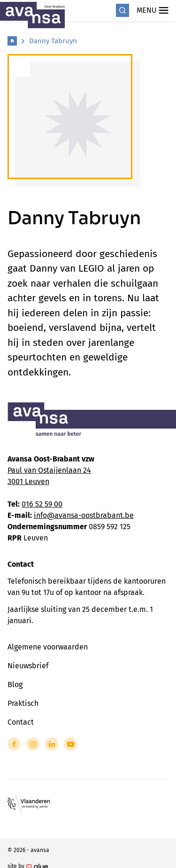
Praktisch (23, 703)
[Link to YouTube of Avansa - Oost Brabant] (70, 744)
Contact (21, 722)
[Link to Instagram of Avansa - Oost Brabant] (33, 744)
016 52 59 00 (42, 504)
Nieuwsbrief (28, 666)
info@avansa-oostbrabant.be (84, 515)
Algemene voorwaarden (48, 647)
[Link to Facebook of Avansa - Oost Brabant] (14, 744)
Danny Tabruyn (53, 41)
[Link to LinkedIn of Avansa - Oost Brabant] (52, 744)
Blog (15, 684)
